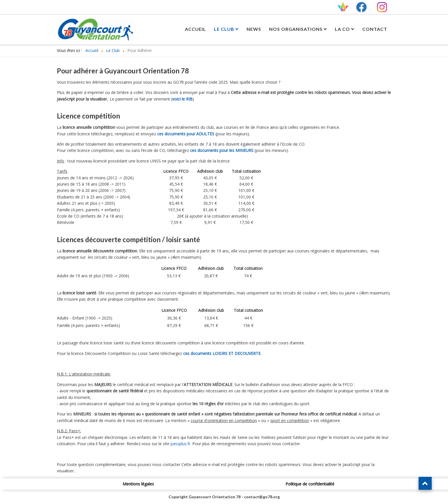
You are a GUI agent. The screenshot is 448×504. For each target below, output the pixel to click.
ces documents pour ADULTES (186, 134)
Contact (375, 29)
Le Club (224, 29)
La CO (342, 29)
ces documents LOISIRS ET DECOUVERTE (222, 353)
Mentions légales (138, 484)
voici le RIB (182, 99)
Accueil (195, 29)
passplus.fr (180, 444)
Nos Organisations (296, 29)
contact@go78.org (262, 497)
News (254, 29)
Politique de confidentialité (310, 484)
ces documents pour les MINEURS (222, 150)
